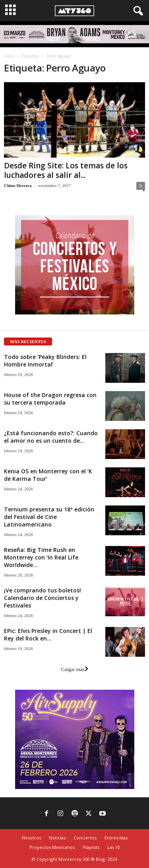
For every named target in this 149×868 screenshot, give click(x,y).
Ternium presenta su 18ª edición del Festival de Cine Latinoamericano (49, 517)
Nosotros (31, 838)
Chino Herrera (18, 185)
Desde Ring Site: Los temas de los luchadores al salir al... (66, 170)
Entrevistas (116, 838)
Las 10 (114, 847)
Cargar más (74, 669)
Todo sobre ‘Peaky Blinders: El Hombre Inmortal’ (45, 361)
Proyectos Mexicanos (52, 847)
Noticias (57, 838)
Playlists (91, 847)
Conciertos (85, 838)
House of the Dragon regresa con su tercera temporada (50, 399)
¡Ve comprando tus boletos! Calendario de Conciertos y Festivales (43, 598)
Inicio (9, 56)
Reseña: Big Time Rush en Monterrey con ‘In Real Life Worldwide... (41, 557)
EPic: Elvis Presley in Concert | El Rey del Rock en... (48, 635)
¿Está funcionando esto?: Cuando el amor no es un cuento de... (51, 437)
